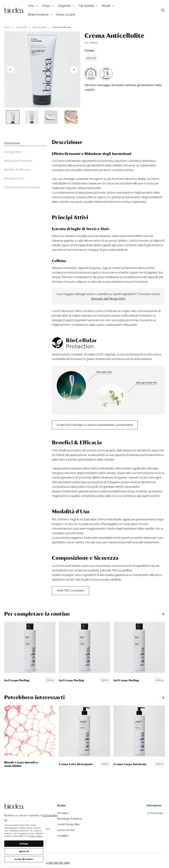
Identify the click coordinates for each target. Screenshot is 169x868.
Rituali (108, 6)
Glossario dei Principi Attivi (108, 299)
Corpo (48, 6)
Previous (154, 614)
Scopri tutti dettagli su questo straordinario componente (95, 425)
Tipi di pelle (88, 6)
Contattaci (63, 836)
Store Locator (66, 15)
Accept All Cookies (24, 859)
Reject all (24, 851)
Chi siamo (63, 813)
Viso (33, 6)
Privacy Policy (157, 813)
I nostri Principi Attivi (68, 824)
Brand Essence (40, 15)
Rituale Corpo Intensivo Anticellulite (21, 764)
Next (163, 614)
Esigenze (66, 6)
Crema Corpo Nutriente (130, 764)
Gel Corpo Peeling (17, 680)
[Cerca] (163, 10)
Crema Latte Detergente (76, 764)
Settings (24, 843)
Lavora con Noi (66, 830)
